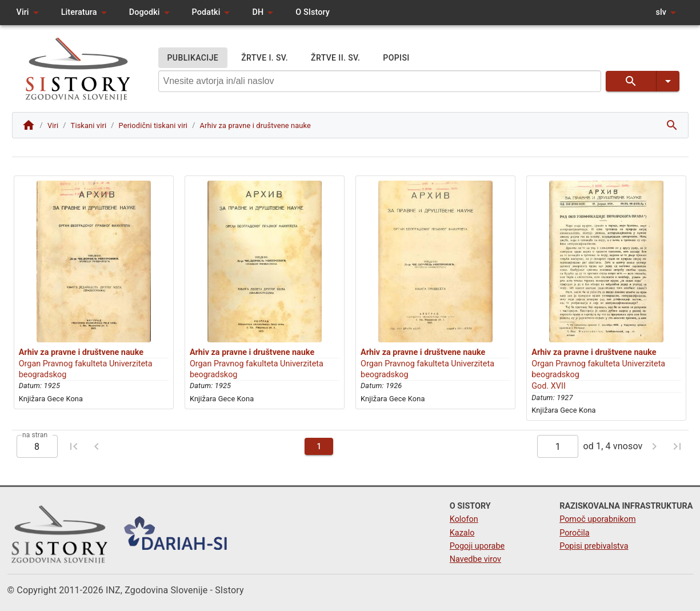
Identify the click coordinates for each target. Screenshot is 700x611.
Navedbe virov (475, 559)
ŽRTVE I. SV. (265, 58)
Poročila (575, 533)
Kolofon (464, 519)
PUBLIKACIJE (193, 58)
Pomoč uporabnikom (597, 519)
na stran (35, 435)
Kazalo (462, 533)
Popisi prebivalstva (594, 546)
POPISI (396, 58)
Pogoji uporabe (477, 546)
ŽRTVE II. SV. (335, 58)
